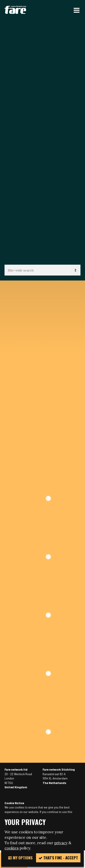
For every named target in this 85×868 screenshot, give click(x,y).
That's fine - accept (58, 858)
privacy (61, 843)
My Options (20, 858)
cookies (12, 848)
